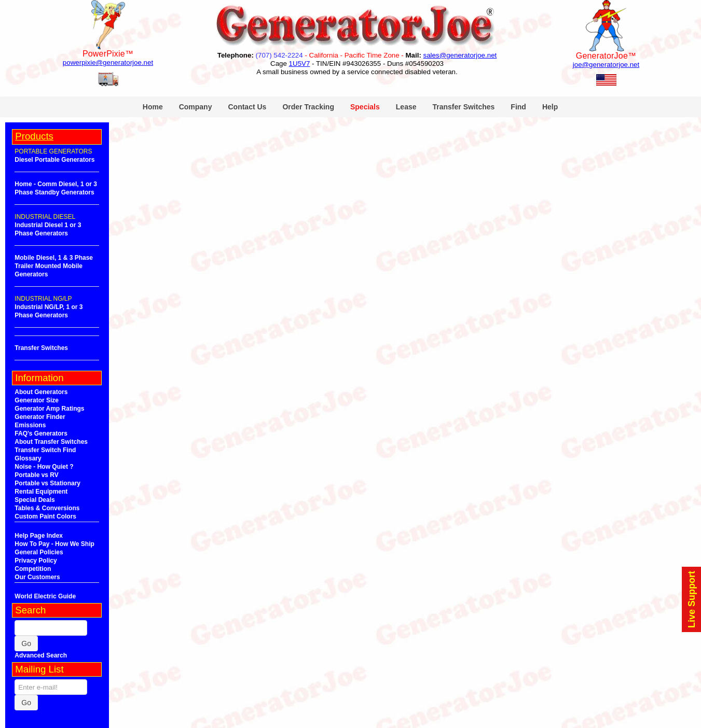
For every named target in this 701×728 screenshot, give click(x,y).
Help (550, 107)
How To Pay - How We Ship (54, 544)
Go (26, 643)
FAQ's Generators (41, 433)
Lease (406, 107)
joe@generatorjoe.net (606, 65)
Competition (33, 569)
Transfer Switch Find (45, 450)
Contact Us (247, 107)
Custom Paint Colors (45, 516)
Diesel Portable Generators (54, 160)
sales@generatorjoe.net (460, 55)
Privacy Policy (36, 561)
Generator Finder (40, 417)
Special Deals (35, 500)
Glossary (28, 458)
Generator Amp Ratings (49, 409)
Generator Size (37, 400)
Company (196, 107)
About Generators (41, 392)
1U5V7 (300, 64)
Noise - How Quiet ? (44, 467)
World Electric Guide (45, 596)
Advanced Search (41, 655)
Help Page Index (39, 536)
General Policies (39, 552)
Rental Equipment (41, 492)
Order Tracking (308, 107)
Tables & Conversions (47, 508)
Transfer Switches (464, 107)
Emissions (30, 425)
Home (153, 107)
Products (34, 136)
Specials (365, 107)
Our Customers (37, 577)
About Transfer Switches (51, 442)
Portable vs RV (36, 475)
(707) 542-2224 (279, 55)
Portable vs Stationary (47, 483)
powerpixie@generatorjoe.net (108, 62)
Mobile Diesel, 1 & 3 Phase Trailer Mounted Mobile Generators (54, 266)
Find (518, 107)
